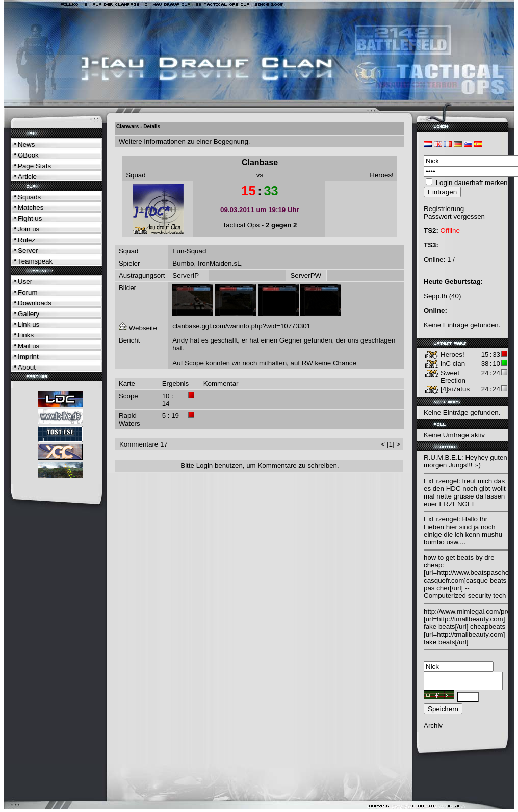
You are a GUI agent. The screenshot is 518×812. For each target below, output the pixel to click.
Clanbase (260, 162)
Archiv (433, 729)
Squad (136, 175)
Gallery (29, 314)
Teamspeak (35, 261)
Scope (128, 396)
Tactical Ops (241, 225)
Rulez (27, 240)
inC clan (453, 364)
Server (28, 251)
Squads (29, 197)
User (25, 282)
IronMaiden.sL (219, 263)
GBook (28, 155)
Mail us (29, 346)
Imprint (28, 357)
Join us (29, 229)
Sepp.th (435, 296)
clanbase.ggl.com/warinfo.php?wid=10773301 (241, 326)
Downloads (35, 303)
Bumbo (183, 263)
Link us (29, 324)
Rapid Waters (129, 420)
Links (26, 335)
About (27, 367)
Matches (31, 208)
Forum (28, 292)
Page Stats (34, 166)
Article (27, 177)
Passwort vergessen (454, 216)
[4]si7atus (455, 389)
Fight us (30, 218)
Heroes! (382, 175)
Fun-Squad (189, 251)
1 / (451, 260)
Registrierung (444, 209)
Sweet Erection (453, 377)
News (26, 145)
